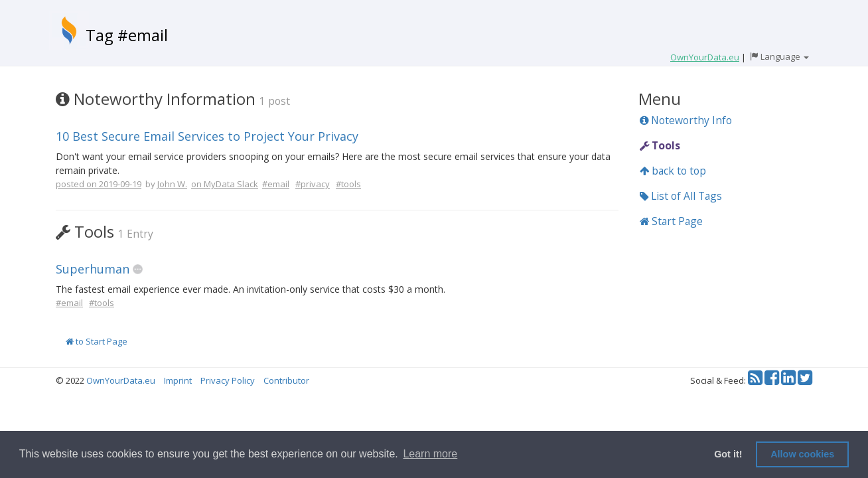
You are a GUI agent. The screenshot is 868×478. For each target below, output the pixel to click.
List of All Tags (681, 196)
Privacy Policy (228, 380)
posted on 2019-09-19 (99, 184)
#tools (348, 184)
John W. (172, 184)
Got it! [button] (728, 454)
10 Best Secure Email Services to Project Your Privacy (207, 136)
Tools (660, 145)
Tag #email (127, 35)
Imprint (178, 380)
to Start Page (97, 341)
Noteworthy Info (686, 120)
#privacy (313, 184)
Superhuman (93, 269)
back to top (673, 171)
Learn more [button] (430, 454)
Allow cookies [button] (802, 454)
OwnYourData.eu (121, 380)
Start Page (671, 221)
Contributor (286, 380)
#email (276, 184)
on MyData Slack (225, 184)
